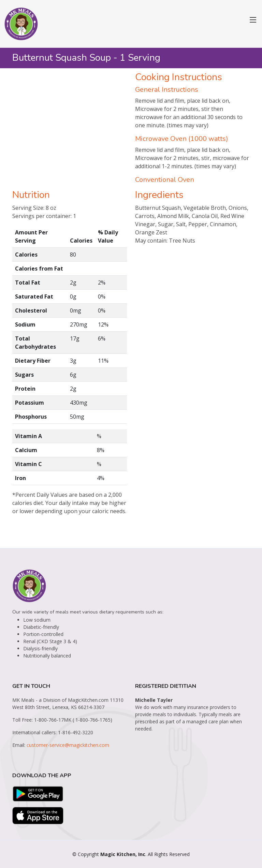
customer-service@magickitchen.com (68, 745)
